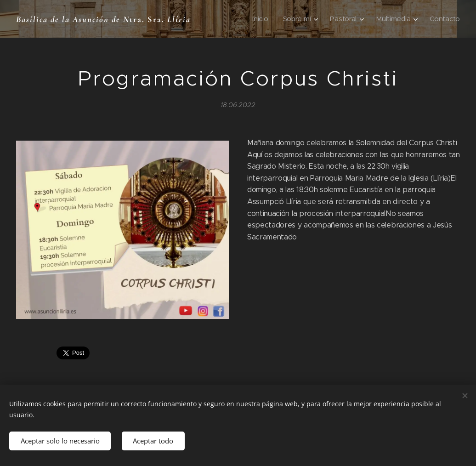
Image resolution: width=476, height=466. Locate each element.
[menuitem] (265, 19)
